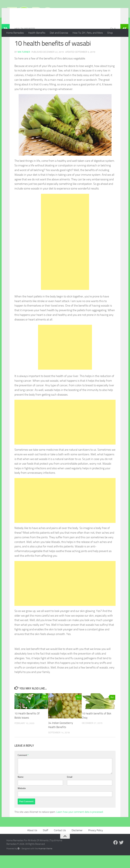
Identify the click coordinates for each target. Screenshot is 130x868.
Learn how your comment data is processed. (80, 825)
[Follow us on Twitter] (121, 855)
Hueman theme (45, 861)
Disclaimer (77, 843)
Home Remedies (15, 33)
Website (22, 801)
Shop (110, 33)
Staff (45, 843)
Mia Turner (24, 65)
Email (70, 790)
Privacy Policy (96, 843)
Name (21, 790)
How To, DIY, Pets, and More (88, 33)
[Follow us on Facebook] (116, 855)
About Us (32, 843)
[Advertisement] (65, 255)
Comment (23, 768)
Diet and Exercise (59, 33)
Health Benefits (37, 33)
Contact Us (60, 843)
